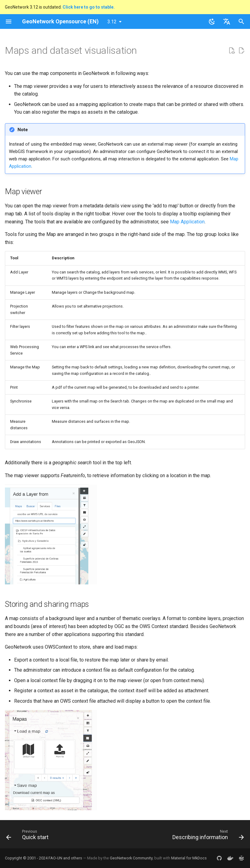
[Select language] (227, 22)
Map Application (187, 222)
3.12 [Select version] (112, 22)
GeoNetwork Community (131, 858)
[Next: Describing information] (207, 836)
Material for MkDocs (189, 858)
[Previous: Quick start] (29, 836)
